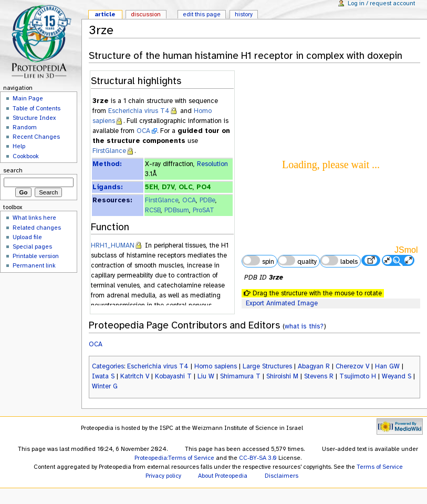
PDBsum (177, 210)
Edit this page (202, 14)
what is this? (304, 326)
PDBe (207, 200)
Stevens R (319, 376)
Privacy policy (163, 476)
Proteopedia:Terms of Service (174, 458)
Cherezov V (352, 366)
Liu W (206, 376)
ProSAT (204, 210)
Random (25, 127)
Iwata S (103, 376)
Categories (108, 366)
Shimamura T (240, 376)
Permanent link (34, 265)
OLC (186, 187)
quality (297, 261)
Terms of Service (380, 467)
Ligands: (107, 187)
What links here (34, 218)
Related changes (37, 228)
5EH (152, 187)
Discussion (146, 14)
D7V (168, 187)
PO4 (204, 187)
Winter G (105, 386)
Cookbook (26, 156)
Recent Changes (36, 137)
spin (258, 261)
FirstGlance (109, 151)
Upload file (27, 237)
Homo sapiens (216, 366)
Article (105, 14)
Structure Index (34, 118)
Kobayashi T (173, 376)
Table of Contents (37, 108)
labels (339, 261)
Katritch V (135, 376)
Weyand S (397, 376)
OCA (143, 131)
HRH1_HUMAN (113, 245)
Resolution (212, 164)
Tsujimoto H (358, 376)
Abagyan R (314, 366)
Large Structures (267, 366)
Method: (107, 164)
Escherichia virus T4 (139, 111)
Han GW (387, 366)
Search (13, 170)
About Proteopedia (223, 476)
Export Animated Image (282, 303)
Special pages (32, 246)
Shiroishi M (282, 376)
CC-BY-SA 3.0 (258, 458)
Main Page (28, 98)
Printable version (36, 256)
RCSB (153, 210)
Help (19, 146)
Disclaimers (282, 476)
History (244, 14)
